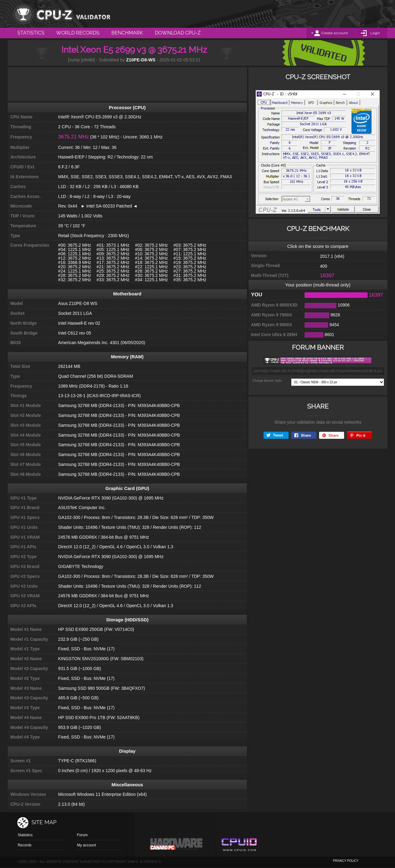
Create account (335, 33)
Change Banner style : (268, 381)
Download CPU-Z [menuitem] (178, 33)
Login (375, 33)
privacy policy (346, 861)
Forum (82, 835)
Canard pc (176, 845)
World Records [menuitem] (78, 33)
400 (324, 266)
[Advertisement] (127, 84)
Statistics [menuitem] (31, 33)
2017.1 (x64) (332, 256)
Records (25, 845)
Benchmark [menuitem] (127, 33)
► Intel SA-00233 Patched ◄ (107, 206)
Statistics (25, 835)
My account (86, 845)
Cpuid (239, 845)
